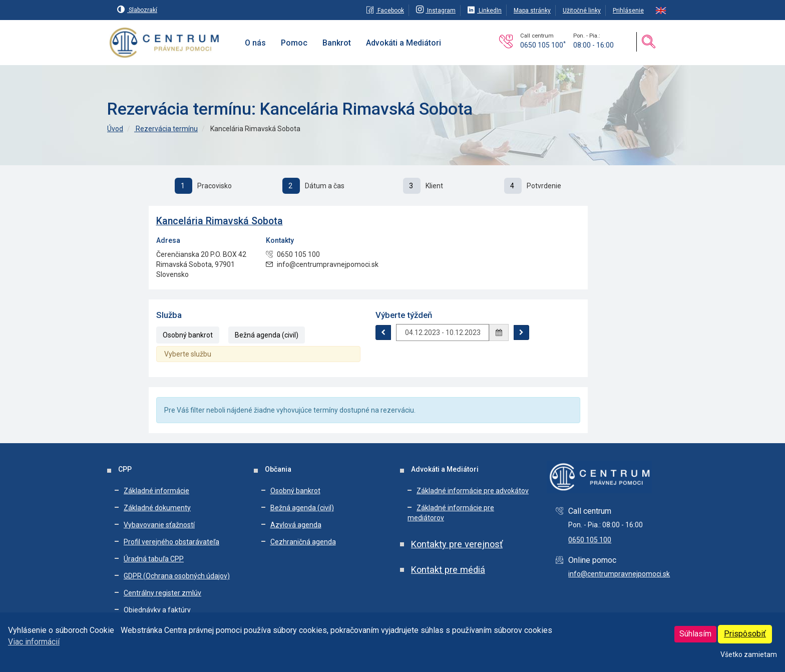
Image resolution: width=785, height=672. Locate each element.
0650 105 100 (543, 45)
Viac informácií (34, 642)
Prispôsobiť (745, 634)
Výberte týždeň (404, 315)
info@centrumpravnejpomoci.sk (619, 574)
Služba (169, 315)
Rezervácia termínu (166, 129)
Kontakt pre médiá (448, 570)
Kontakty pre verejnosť (457, 544)
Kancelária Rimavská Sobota (220, 221)
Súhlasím (695, 634)
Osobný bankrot (188, 335)
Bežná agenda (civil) (267, 335)
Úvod (115, 129)
